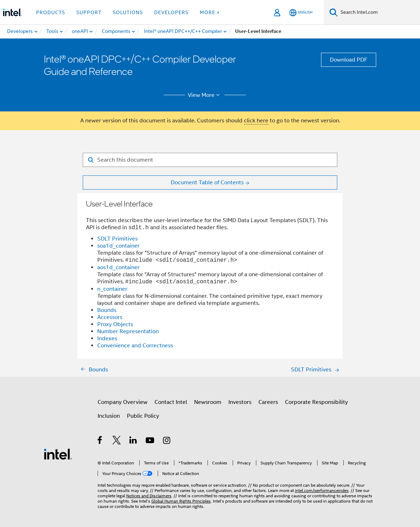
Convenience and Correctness (135, 346)
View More (205, 95)
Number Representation (128, 331)
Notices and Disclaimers (149, 496)
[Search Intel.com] (379, 12)
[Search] (334, 12)
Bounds (107, 310)
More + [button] (210, 12)
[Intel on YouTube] (150, 441)
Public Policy (143, 416)
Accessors (110, 317)
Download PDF (349, 60)
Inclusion (109, 416)
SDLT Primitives (117, 239)
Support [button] (89, 12)
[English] (301, 13)
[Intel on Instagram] (167, 441)
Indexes (107, 338)
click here (256, 121)
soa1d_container (118, 246)
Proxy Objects (115, 324)
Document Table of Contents (207, 183)
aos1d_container (118, 267)
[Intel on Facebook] (100, 441)
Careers (268, 402)
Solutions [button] (128, 12)
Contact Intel (171, 402)
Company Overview (122, 402)
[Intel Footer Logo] (58, 454)
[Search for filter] (210, 160)
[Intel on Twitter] (117, 441)
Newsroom (208, 402)
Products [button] (51, 12)
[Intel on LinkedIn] (133, 441)
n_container (112, 289)
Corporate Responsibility (316, 402)
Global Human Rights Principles (181, 501)
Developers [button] (171, 12)
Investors (240, 402)
